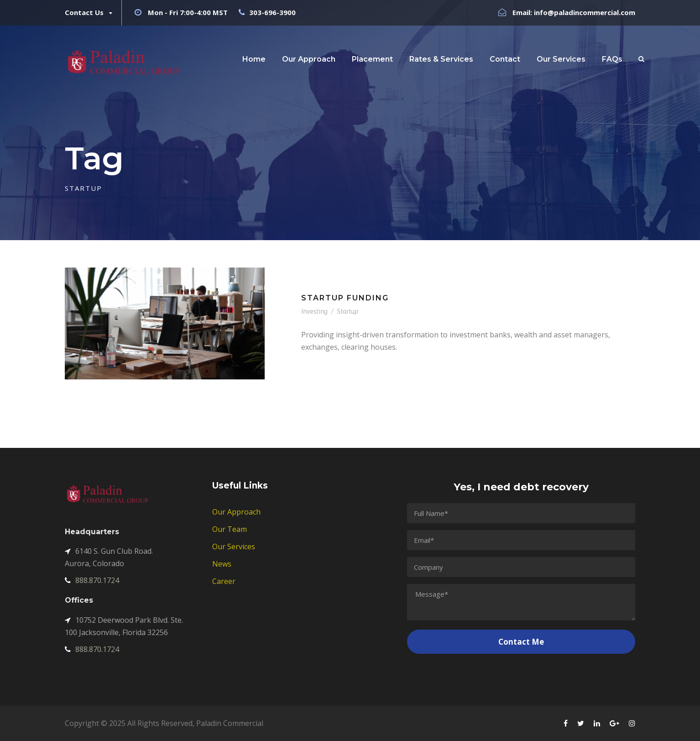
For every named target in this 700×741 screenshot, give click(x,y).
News (222, 564)
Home (254, 59)
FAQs (612, 59)
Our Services (561, 59)
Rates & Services (441, 59)
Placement (372, 59)
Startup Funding (345, 298)
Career (224, 581)
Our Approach (309, 59)
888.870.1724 (92, 580)
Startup (348, 311)
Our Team (230, 529)
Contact (505, 59)
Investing (314, 311)
